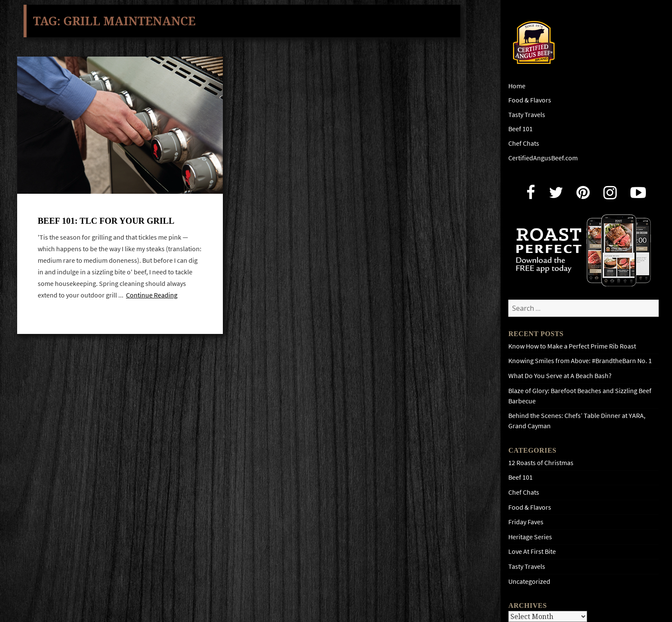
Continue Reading (152, 295)
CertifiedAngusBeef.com (543, 158)
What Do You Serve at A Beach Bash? (560, 376)
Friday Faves (526, 522)
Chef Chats (524, 143)
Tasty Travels (527, 115)
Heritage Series (530, 537)
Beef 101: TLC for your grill (106, 221)
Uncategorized (529, 581)
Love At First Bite (532, 551)
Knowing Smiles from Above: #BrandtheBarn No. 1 (580, 361)
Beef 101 (520, 129)
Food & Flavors (530, 100)
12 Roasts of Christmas (541, 463)
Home (517, 86)
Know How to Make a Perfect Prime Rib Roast (572, 346)
